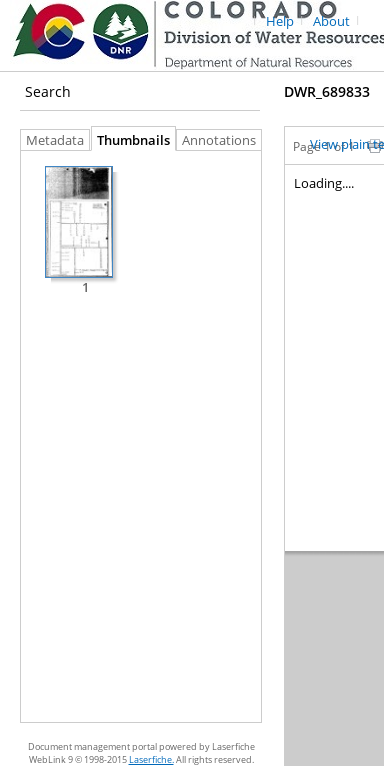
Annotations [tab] (224, 140)
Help (280, 21)
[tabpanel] (141, 436)
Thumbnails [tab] (133, 140)
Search (48, 91)
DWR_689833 (327, 91)
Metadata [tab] (50, 140)
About (331, 21)
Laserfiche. (151, 759)
